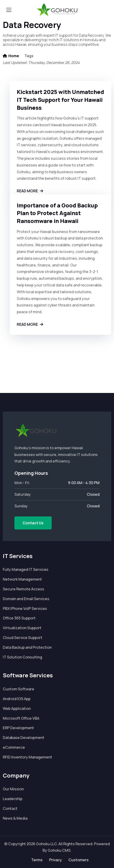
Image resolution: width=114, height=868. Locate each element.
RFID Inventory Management (27, 757)
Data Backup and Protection (27, 647)
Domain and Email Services (26, 599)
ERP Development (18, 728)
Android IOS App (17, 699)
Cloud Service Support (23, 638)
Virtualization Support (22, 628)
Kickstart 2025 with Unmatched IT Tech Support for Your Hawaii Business (60, 100)
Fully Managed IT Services (26, 569)
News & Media (15, 818)
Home (11, 56)
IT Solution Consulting (22, 657)
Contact (10, 808)
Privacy (55, 860)
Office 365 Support (19, 618)
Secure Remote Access (23, 589)
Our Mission (13, 789)
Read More (30, 191)
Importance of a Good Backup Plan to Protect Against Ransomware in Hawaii (57, 213)
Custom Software (18, 689)
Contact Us (33, 523)
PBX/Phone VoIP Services (25, 609)
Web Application (17, 708)
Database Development (23, 738)
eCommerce (14, 747)
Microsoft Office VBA (21, 718)
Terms (37, 860)
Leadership (13, 799)
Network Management (22, 579)
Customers (79, 860)
